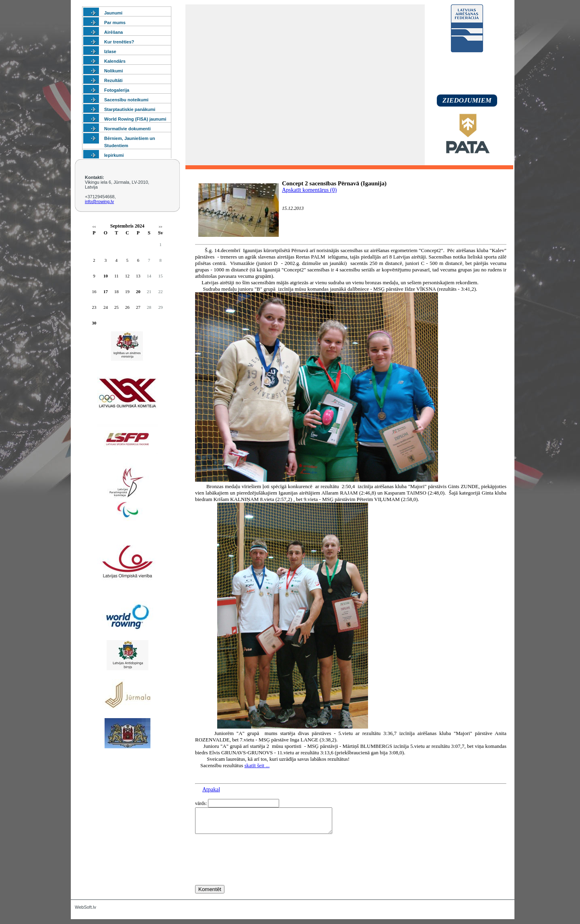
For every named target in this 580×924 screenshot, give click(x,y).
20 (138, 292)
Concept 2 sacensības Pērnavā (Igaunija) (334, 183)
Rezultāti (113, 80)
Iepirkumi (114, 155)
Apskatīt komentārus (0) (309, 190)
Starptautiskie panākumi (130, 109)
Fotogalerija (117, 90)
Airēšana (113, 32)
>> (160, 227)
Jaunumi (113, 13)
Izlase (110, 51)
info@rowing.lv (99, 201)
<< (94, 227)
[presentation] (256, 874)
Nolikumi (113, 71)
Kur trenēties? (119, 42)
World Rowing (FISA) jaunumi (135, 119)
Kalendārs (115, 61)
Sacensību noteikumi (126, 100)
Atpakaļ (211, 790)
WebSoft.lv (85, 912)
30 (94, 323)
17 (106, 292)
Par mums (115, 23)
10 (106, 276)
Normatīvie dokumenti (128, 129)
